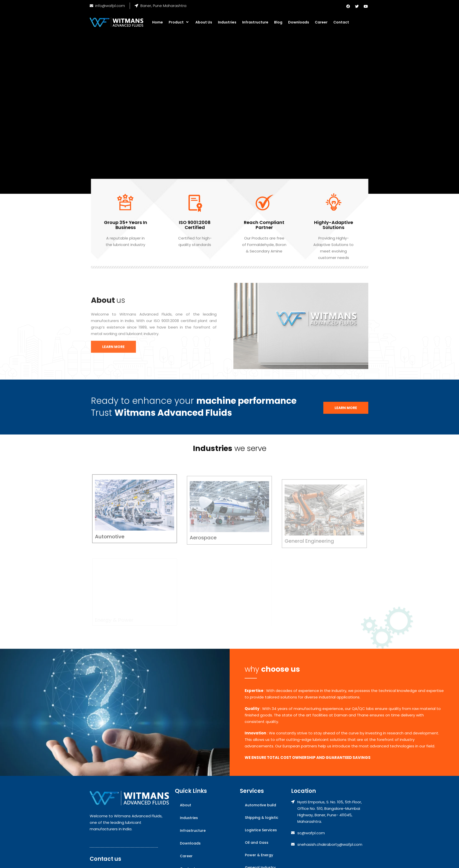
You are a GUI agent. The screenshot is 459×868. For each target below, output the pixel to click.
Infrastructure (255, 22)
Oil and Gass (257, 843)
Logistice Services (261, 830)
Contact (341, 22)
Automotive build (260, 805)
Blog (278, 22)
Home (158, 22)
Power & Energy (259, 855)
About (186, 805)
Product (179, 22)
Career (321, 22)
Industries (227, 22)
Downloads (299, 22)
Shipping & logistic (262, 818)
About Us (204, 22)
